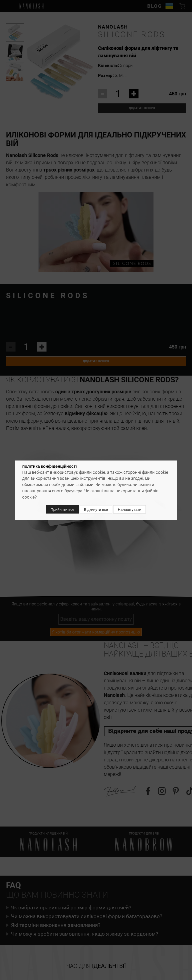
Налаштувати (132, 511)
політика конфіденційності (49, 468)
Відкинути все (96, 511)
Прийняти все (60, 511)
